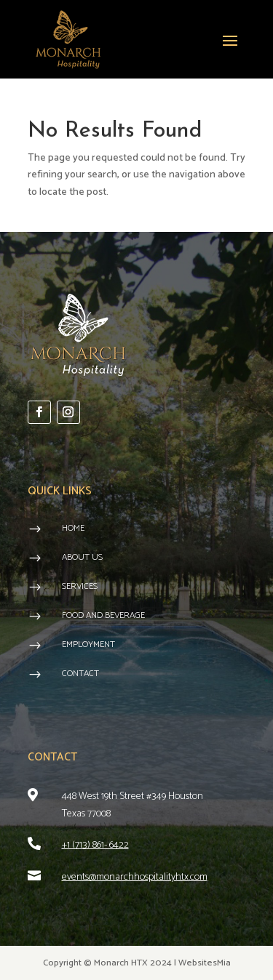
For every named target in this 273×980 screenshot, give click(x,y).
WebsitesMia (205, 963)
